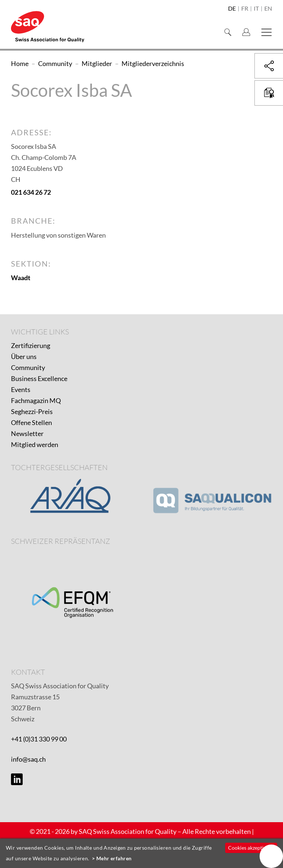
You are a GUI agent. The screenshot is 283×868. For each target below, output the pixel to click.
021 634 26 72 (31, 192)
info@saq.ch (28, 759)
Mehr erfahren (114, 858)
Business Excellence (39, 378)
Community (28, 367)
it (256, 9)
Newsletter (27, 433)
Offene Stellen (31, 422)
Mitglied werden (35, 444)
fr (245, 9)
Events (21, 389)
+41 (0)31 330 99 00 (39, 739)
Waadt (21, 278)
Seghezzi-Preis (32, 411)
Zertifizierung (31, 345)
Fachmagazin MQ (36, 400)
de (232, 9)
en (268, 9)
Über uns (24, 356)
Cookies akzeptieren (251, 848)
